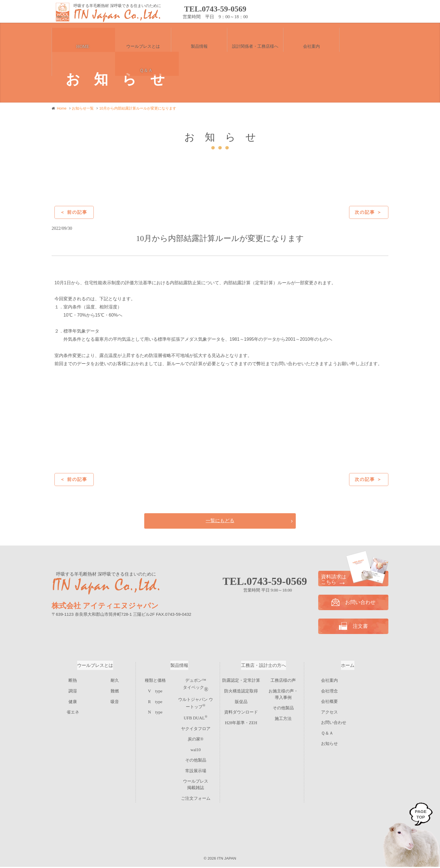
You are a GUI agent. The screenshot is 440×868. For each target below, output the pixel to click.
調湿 (73, 691)
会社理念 (329, 692)
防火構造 (241, 691)
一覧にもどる (220, 521)
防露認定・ (241, 681)
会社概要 (329, 703)
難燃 (115, 691)
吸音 (115, 700)
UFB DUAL (196, 716)
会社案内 (329, 681)
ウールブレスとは (95, 666)
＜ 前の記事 (74, 212)
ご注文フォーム (196, 784)
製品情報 (179, 666)
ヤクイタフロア (196, 726)
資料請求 (319, 12)
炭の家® (196, 736)
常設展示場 (196, 764)
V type (155, 691)
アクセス (329, 713)
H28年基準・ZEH (241, 720)
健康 (73, 700)
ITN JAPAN (227, 859)
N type (155, 710)
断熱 (73, 681)
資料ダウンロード (241, 710)
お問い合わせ (273, 12)
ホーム (348, 666)
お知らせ (329, 745)
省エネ (73, 710)
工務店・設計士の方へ (263, 666)
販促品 (241, 700)
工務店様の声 (283, 681)
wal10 (196, 745)
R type (155, 700)
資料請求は (353, 580)
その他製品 (196, 755)
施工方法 (283, 716)
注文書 (366, 12)
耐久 (115, 681)
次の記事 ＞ (368, 212)
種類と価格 (155, 681)
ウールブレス (196, 774)
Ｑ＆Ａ (327, 734)
